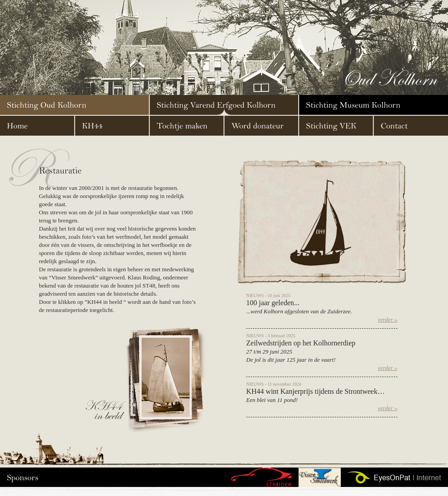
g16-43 (261, 477)
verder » (388, 319)
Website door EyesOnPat (394, 477)
